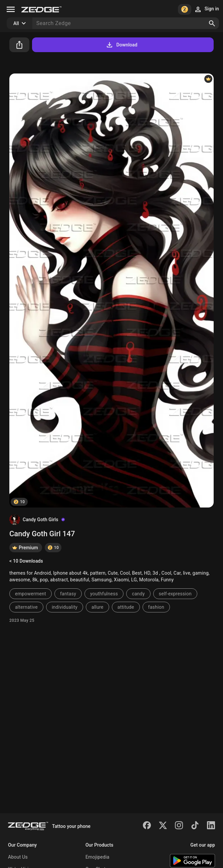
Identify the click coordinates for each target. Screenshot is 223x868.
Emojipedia (97, 857)
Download (121, 45)
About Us (18, 857)
